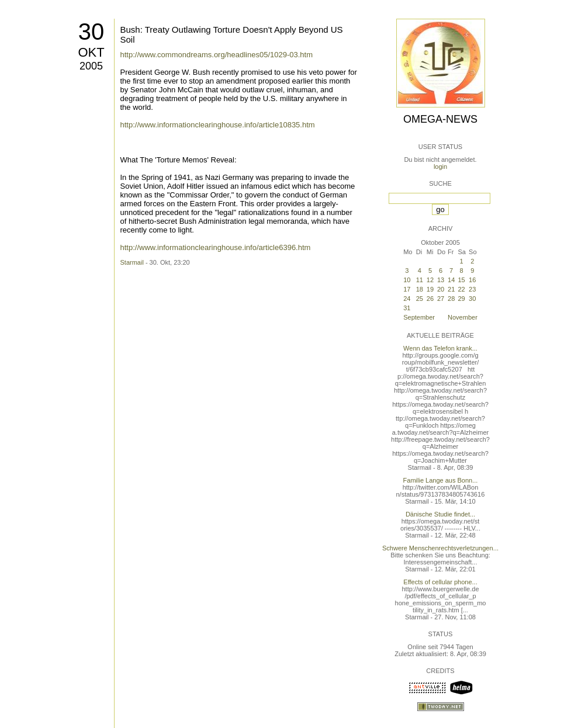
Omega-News (440, 119)
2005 (91, 66)
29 (461, 299)
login (440, 167)
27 (441, 299)
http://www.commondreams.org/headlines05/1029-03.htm (217, 55)
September (419, 317)
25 (420, 299)
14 (451, 280)
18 (420, 289)
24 (407, 299)
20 (441, 289)
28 (451, 299)
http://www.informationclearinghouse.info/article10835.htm (218, 125)
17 (407, 289)
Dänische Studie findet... (440, 514)
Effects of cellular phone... (440, 582)
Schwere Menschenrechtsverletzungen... (440, 548)
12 (430, 280)
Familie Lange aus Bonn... (441, 480)
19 (430, 289)
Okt (91, 52)
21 (451, 289)
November (463, 317)
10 (407, 280)
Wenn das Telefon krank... (440, 348)
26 (430, 299)
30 (91, 32)
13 (441, 280)
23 (472, 289)
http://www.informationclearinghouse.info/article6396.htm (216, 247)
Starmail (132, 262)
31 (407, 308)
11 (420, 280)
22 (461, 289)
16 (472, 280)
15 (461, 280)
